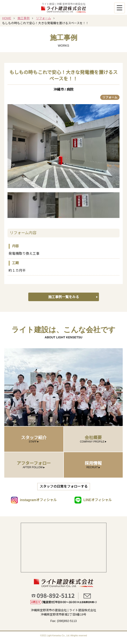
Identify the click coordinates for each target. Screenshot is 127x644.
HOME (7, 18)
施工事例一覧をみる (64, 297)
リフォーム (43, 18)
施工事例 (24, 18)
